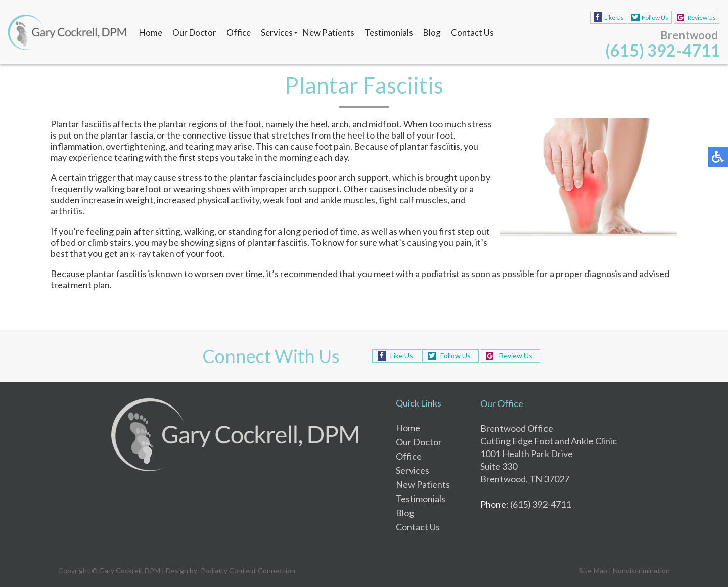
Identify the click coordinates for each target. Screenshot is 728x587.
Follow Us (655, 17)
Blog (432, 33)
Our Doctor (194, 33)
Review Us (702, 17)
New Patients (329, 33)
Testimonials (389, 33)
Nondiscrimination (641, 571)
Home (151, 33)
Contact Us (472, 33)
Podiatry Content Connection (248, 571)
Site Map (593, 571)
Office (239, 33)
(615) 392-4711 (663, 50)
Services (277, 33)
